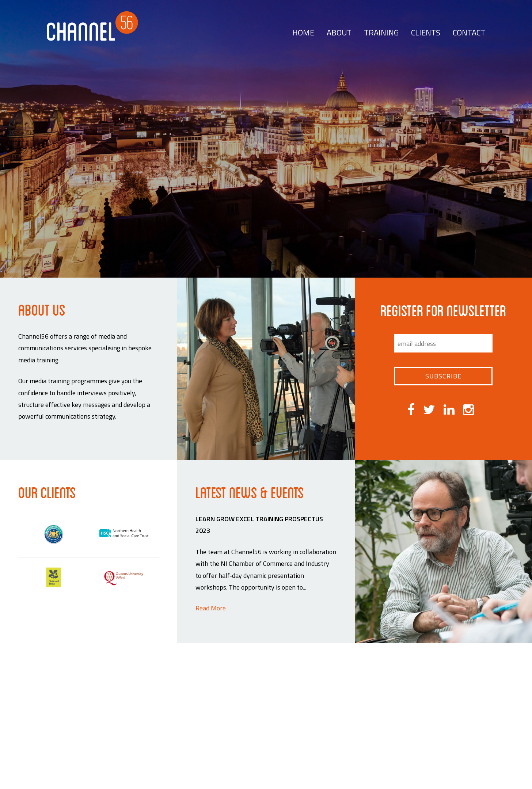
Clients (426, 33)
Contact (469, 33)
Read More (211, 608)
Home (303, 33)
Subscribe (443, 376)
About (339, 33)
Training (381, 33)
